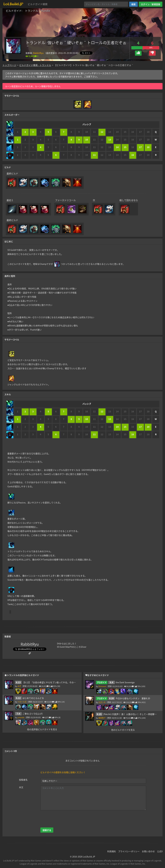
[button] (138, 53)
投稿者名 (23, 780)
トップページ (9, 65)
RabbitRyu (38, 53)
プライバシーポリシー (129, 851)
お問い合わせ (148, 851)
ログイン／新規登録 (151, 4)
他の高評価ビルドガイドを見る (42, 729)
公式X (160, 851)
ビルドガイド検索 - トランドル (35, 65)
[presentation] (66, 819)
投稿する (47, 830)
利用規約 (112, 851)
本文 (21, 787)
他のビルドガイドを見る (123, 730)
